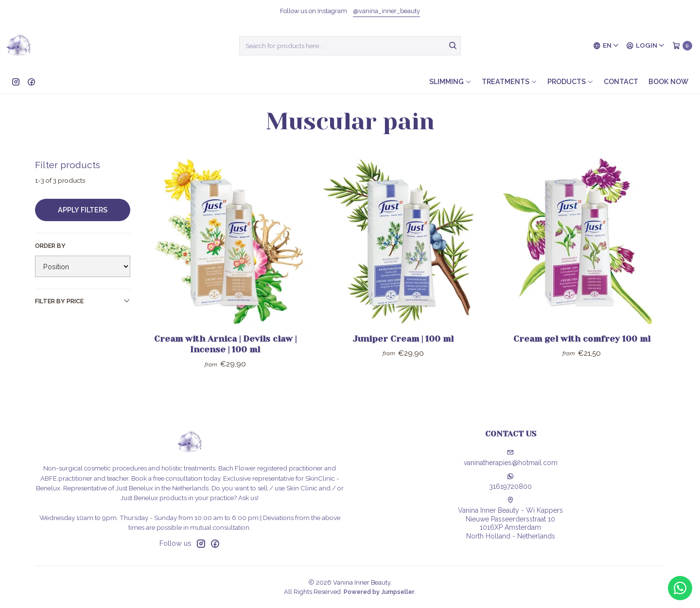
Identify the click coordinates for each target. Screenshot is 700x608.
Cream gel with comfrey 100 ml (582, 339)
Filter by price (83, 301)
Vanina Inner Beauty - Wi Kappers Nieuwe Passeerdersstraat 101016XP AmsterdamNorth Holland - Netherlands (510, 518)
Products (570, 81)
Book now (668, 81)
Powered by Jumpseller (379, 592)
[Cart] (682, 46)
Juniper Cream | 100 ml (403, 339)
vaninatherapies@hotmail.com (511, 458)
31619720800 (510, 482)
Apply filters (83, 210)
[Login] (646, 46)
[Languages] (606, 46)
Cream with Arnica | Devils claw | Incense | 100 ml (225, 344)
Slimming (450, 81)
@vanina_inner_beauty (386, 11)
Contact (621, 81)
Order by (50, 246)
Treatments (509, 81)
